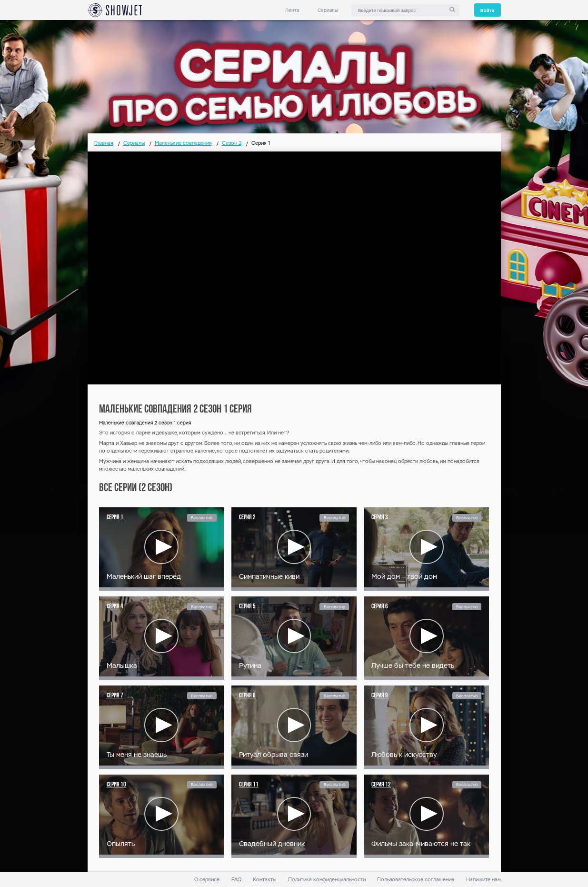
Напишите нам (483, 880)
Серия (115, 518)
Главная (104, 143)
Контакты (264, 880)
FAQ (236, 880)
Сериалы (328, 10)
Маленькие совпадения (183, 143)
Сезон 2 (232, 143)
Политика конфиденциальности (327, 880)
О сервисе (207, 880)
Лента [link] (292, 10)
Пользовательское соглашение (416, 880)
